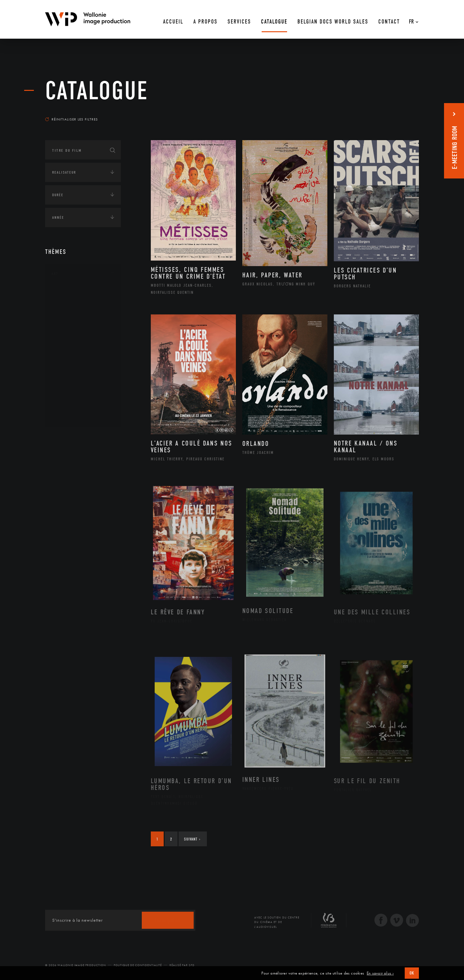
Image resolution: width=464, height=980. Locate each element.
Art (55, 274)
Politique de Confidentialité (138, 965)
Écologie (61, 458)
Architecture (72, 293)
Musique (68, 354)
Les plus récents (403, 113)
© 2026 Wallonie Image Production (76, 965)
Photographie (73, 395)
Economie (61, 478)
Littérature (70, 344)
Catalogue (97, 91)
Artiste (66, 313)
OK (412, 973)
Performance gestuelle (83, 385)
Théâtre (66, 416)
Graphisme (70, 334)
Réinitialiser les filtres (72, 119)
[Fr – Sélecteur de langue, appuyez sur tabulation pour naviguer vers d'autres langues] (412, 19)
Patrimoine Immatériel (83, 365)
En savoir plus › (380, 973)
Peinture (67, 375)
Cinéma (66, 323)
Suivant (192, 839)
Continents (63, 438)
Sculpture (69, 406)
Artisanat (69, 303)
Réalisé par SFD (182, 965)
